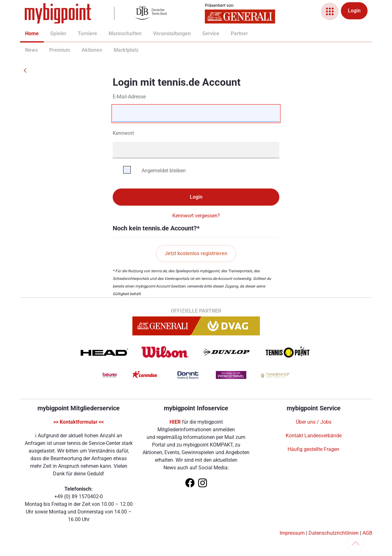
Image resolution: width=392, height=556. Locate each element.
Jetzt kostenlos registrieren (196, 253)
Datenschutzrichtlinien (334, 533)
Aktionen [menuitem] (84, 50)
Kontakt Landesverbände (314, 436)
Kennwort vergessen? (196, 216)
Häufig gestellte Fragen (313, 449)
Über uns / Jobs (314, 422)
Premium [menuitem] (52, 50)
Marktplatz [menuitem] (117, 50)
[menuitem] (25, 34)
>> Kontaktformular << (79, 422)
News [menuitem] (28, 50)
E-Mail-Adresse (129, 97)
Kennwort (123, 133)
